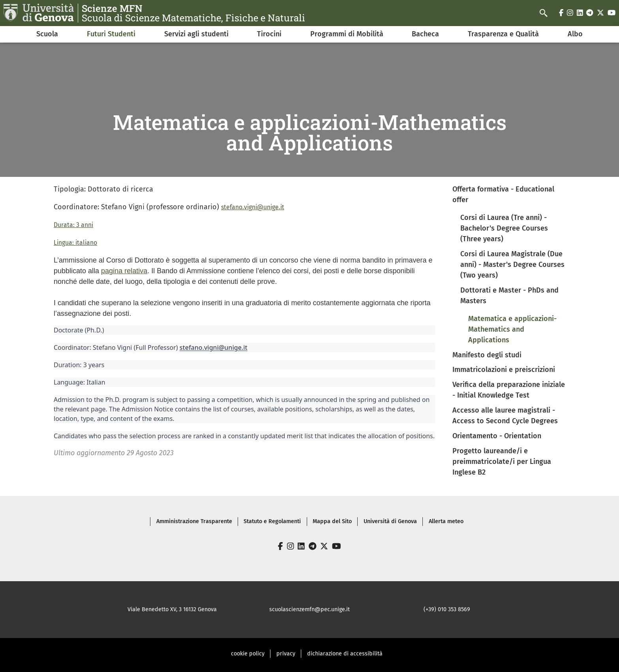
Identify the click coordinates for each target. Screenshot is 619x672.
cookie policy (248, 654)
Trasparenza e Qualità (503, 34)
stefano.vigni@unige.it (253, 207)
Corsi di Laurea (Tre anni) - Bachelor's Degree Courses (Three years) (504, 228)
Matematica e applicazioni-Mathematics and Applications (512, 329)
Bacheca (425, 34)
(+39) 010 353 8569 (447, 609)
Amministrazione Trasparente (194, 521)
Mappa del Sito (332, 521)
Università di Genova (390, 521)
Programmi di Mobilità (347, 34)
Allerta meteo (446, 521)
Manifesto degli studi (487, 355)
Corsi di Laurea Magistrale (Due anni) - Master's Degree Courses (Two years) (512, 265)
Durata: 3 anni (73, 225)
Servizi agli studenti (196, 34)
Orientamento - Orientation (497, 436)
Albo (575, 34)
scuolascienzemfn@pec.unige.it (309, 609)
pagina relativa (124, 271)
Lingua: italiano (75, 243)
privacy (286, 654)
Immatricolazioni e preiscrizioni (504, 370)
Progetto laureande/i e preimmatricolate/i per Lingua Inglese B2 (502, 462)
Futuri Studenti (111, 34)
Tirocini (269, 34)
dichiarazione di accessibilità (345, 654)
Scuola (47, 34)
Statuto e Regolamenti (272, 521)
